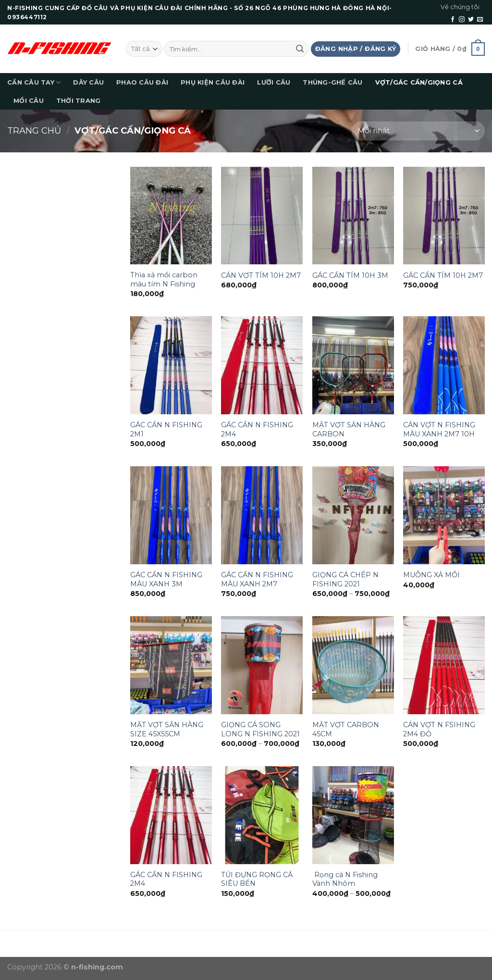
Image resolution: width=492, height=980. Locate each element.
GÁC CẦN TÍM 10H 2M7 (443, 275)
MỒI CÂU (29, 101)
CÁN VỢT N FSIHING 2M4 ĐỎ (439, 729)
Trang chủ (34, 130)
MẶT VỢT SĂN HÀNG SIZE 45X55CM (167, 729)
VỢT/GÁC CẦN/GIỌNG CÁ (419, 82)
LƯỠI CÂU (274, 82)
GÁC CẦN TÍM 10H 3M (350, 275)
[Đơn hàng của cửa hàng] (418, 131)
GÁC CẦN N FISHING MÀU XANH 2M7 (257, 579)
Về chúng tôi (460, 7)
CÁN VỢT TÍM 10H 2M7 (261, 275)
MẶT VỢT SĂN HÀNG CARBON (349, 429)
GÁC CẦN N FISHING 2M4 (257, 429)
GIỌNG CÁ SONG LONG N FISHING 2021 (260, 729)
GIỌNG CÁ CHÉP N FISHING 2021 (345, 579)
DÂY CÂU (88, 82)
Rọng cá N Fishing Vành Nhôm (345, 879)
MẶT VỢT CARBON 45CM (346, 729)
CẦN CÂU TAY (34, 82)
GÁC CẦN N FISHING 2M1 (166, 429)
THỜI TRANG (79, 101)
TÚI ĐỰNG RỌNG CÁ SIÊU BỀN (257, 879)
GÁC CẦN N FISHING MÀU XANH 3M (166, 579)
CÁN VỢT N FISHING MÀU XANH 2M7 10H (439, 429)
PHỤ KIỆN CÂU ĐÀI (213, 82)
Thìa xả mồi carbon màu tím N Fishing (164, 279)
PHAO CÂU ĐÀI (142, 82)
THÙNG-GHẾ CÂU (332, 82)
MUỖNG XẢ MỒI (431, 575)
